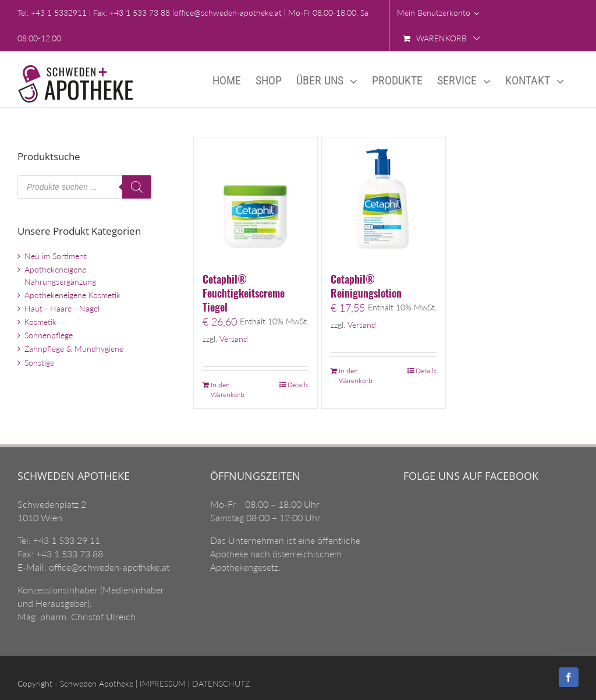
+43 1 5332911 (59, 13)
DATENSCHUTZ (220, 683)
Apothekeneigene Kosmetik (72, 295)
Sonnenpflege (49, 335)
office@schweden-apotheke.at (228, 13)
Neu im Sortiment (56, 256)
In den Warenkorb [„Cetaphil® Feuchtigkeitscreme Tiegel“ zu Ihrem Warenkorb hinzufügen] (228, 390)
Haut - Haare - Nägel (62, 308)
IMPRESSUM (162, 683)
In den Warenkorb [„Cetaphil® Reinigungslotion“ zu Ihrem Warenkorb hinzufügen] (356, 376)
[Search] (137, 187)
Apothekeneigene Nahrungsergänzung (60, 275)
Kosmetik (40, 322)
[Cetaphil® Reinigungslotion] (384, 199)
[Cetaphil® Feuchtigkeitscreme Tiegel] (256, 199)
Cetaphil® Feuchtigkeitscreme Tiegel (244, 293)
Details (298, 385)
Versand (234, 339)
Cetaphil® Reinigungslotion (366, 286)
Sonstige (39, 363)
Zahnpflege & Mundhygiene (74, 349)
